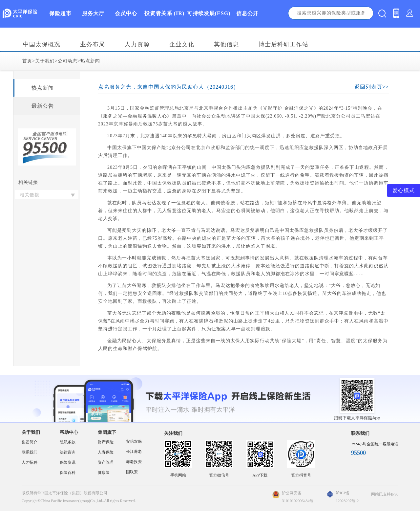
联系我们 (30, 452)
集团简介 (30, 442)
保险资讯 (68, 462)
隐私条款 (68, 442)
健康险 (104, 473)
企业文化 (182, 44)
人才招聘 (30, 462)
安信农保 (134, 441)
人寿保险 (106, 452)
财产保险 (106, 442)
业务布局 (93, 44)
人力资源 (137, 44)
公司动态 (68, 61)
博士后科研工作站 (283, 44)
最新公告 (43, 106)
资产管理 (106, 462)
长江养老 (134, 452)
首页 (27, 61)
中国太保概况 (42, 44)
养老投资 (134, 462)
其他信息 (226, 44)
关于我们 (45, 61)
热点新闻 (90, 61)
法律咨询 (68, 452)
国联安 (132, 472)
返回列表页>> (372, 87)
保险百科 (68, 473)
